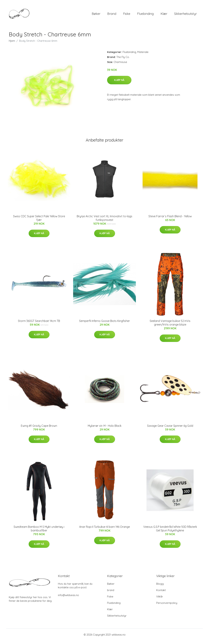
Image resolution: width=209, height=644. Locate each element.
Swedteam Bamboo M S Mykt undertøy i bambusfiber (39, 532)
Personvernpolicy (167, 606)
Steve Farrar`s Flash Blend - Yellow (170, 220)
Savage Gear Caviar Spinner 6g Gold (170, 429)
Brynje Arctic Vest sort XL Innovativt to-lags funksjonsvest (104, 221)
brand (112, 15)
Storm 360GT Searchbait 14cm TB (39, 324)
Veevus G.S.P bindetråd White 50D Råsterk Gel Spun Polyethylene (170, 532)
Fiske (127, 15)
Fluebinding (145, 15)
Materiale (143, 55)
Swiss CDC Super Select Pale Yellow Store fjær (39, 221)
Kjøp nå (119, 83)
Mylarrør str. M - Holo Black (105, 429)
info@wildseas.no (68, 599)
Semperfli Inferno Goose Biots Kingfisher (104, 324)
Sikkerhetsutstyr (185, 15)
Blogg (160, 587)
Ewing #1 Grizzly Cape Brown (39, 429)
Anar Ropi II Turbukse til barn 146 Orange (104, 530)
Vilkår (160, 600)
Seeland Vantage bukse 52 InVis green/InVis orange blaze (170, 326)
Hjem (12, 44)
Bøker (96, 15)
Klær (164, 15)
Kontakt (161, 594)
